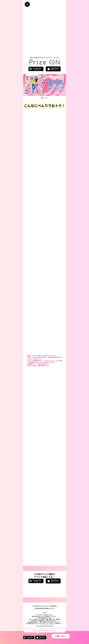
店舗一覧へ (61, 636)
